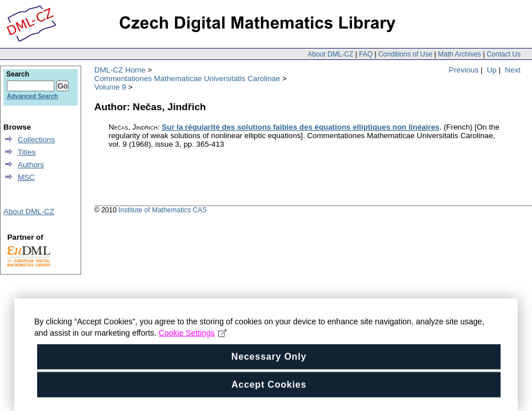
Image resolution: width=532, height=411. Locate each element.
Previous (464, 70)
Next (513, 70)
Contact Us (504, 54)
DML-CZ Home (120, 70)
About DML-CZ (330, 54)
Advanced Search (32, 96)
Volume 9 (110, 87)
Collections (36, 140)
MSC (26, 177)
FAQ (366, 54)
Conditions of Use (405, 54)
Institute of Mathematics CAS (163, 210)
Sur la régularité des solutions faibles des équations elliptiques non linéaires (301, 127)
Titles (27, 152)
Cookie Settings (193, 340)
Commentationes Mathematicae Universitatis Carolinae (187, 78)
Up (492, 70)
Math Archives (459, 54)
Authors (31, 165)
